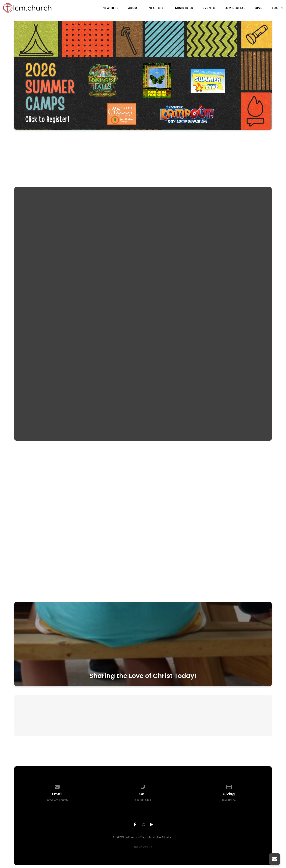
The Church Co (143, 847)
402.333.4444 (143, 800)
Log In (277, 8)
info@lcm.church (57, 800)
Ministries (184, 8)
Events (209, 8)
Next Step (157, 8)
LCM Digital (235, 8)
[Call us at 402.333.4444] (143, 786)
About (134, 8)
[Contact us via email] (57, 786)
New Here (111, 8)
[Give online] (229, 786)
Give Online (229, 800)
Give (258, 8)
